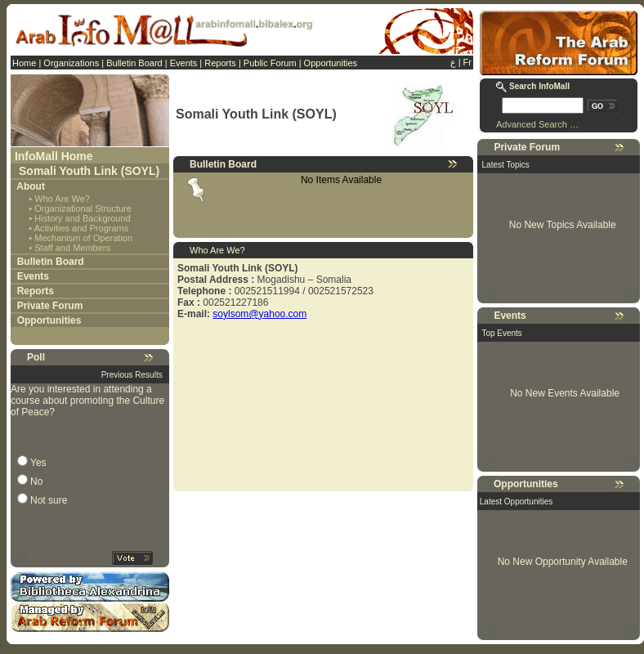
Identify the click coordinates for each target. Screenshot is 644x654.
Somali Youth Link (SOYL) (89, 171)
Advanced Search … (537, 124)
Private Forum (50, 306)
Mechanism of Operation (83, 238)
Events (184, 63)
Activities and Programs (82, 228)
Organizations (71, 63)
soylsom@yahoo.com (259, 314)
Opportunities (331, 63)
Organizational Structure (83, 208)
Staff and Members (72, 248)
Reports (220, 63)
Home (24, 63)
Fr (467, 62)
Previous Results (132, 375)
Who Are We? (62, 199)
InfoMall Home (54, 156)
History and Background (82, 218)
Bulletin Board (134, 63)
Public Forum (270, 63)
